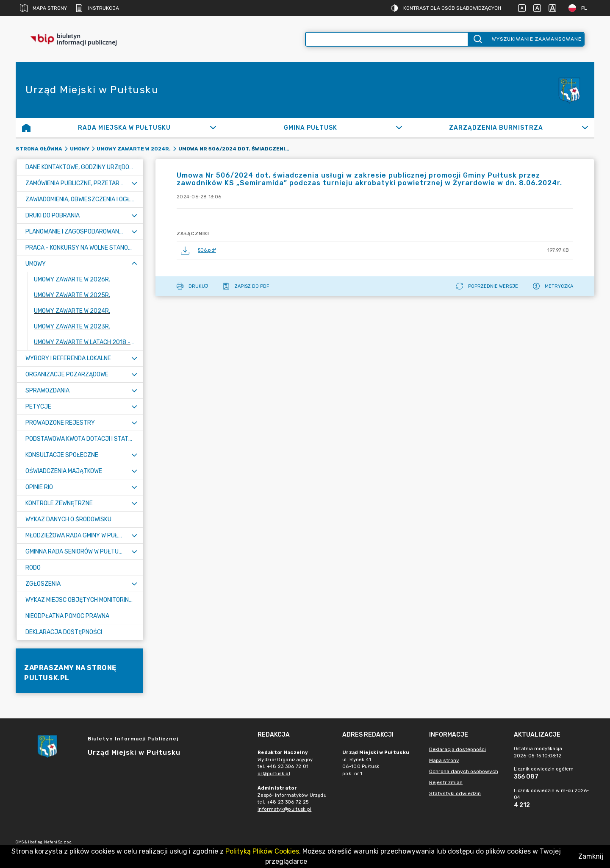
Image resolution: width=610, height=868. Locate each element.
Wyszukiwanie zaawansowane (537, 39)
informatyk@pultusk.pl (284, 809)
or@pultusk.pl (274, 774)
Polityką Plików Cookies (262, 851)
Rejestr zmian (446, 782)
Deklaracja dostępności (457, 749)
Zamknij (591, 856)
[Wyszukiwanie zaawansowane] (387, 39)
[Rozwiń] (213, 128)
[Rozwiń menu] (134, 183)
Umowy (80, 149)
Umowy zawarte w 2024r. (134, 149)
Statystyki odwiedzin (455, 793)
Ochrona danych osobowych (464, 771)
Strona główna (39, 149)
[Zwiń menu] (134, 264)
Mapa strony (43, 8)
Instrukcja (97, 8)
